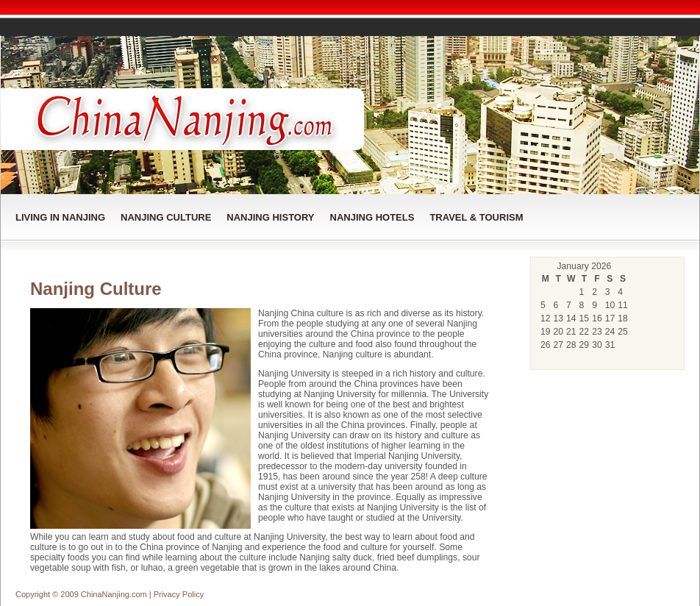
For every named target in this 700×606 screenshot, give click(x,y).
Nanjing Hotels (372, 217)
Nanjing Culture (166, 217)
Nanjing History (270, 217)
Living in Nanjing (60, 217)
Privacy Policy (179, 594)
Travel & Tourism (476, 217)
